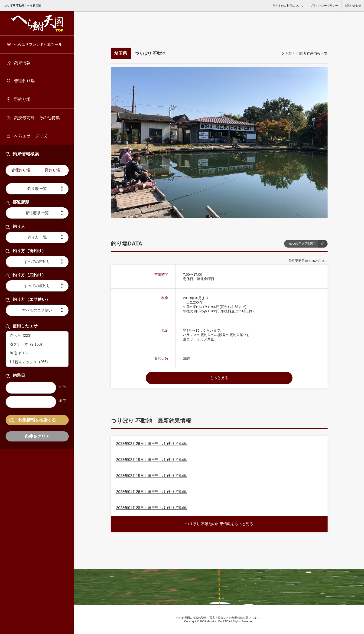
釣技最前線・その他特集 (37, 118)
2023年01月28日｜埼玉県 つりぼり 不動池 (151, 508)
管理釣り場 (24, 81)
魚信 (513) (37, 353)
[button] (214, 214)
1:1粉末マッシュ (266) (37, 362)
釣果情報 (22, 63)
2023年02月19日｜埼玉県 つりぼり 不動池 (151, 460)
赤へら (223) (37, 336)
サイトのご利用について (288, 6)
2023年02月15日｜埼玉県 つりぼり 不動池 (151, 476)
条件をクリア (37, 436)
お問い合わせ (353, 6)
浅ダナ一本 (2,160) (37, 345)
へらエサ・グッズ (31, 136)
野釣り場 (22, 99)
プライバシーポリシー (324, 6)
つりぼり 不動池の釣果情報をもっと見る (219, 524)
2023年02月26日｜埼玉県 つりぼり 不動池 (151, 444)
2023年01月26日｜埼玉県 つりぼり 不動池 (151, 492)
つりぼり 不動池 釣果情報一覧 (304, 53)
